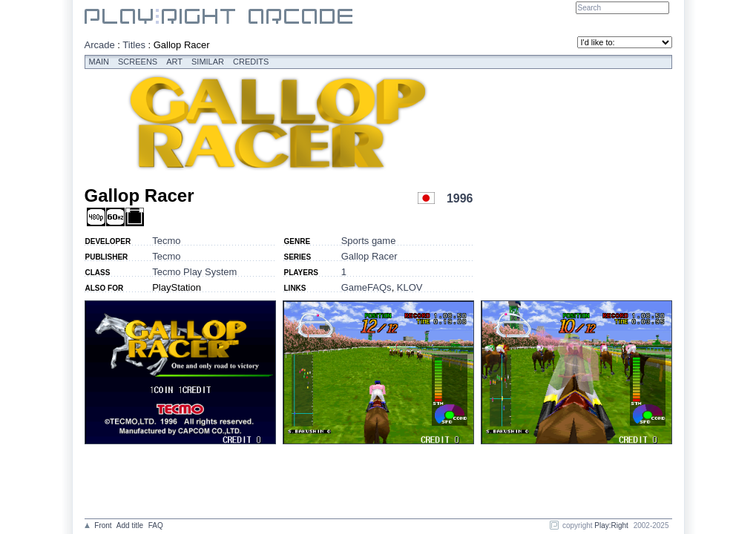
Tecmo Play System (194, 272)
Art (174, 62)
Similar (208, 62)
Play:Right (611, 525)
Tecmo (166, 241)
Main (99, 62)
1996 (460, 198)
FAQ (156, 525)
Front (103, 525)
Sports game (369, 241)
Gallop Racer (369, 256)
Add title (130, 525)
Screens (138, 62)
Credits (251, 62)
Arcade (100, 45)
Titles (134, 45)
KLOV (410, 287)
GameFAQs (367, 287)
